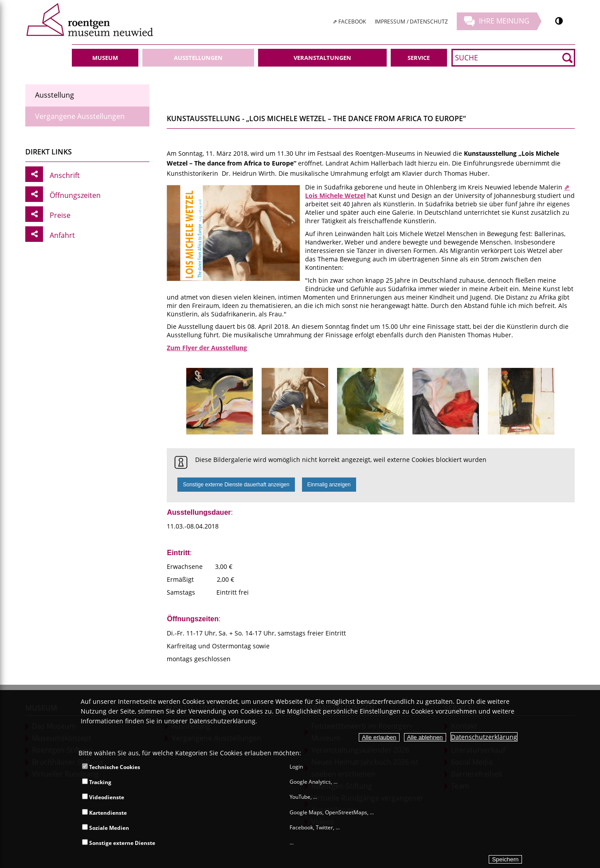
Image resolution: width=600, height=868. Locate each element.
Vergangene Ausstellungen (80, 116)
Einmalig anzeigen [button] (329, 485)
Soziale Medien (106, 828)
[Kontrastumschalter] (559, 21)
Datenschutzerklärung (484, 737)
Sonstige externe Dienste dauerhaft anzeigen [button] (236, 485)
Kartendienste (104, 813)
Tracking (97, 782)
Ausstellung (55, 95)
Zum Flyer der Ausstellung (207, 348)
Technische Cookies (111, 767)
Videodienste (103, 797)
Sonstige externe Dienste (119, 843)
